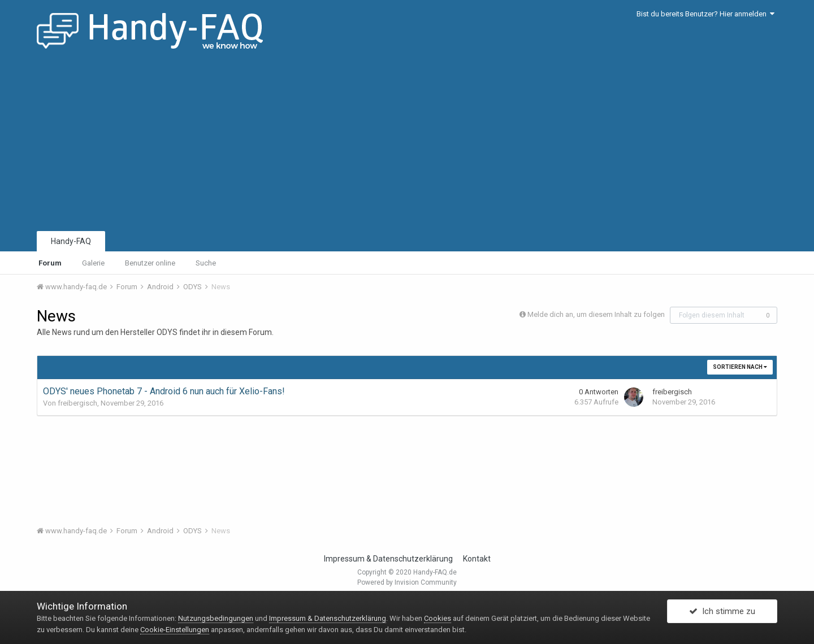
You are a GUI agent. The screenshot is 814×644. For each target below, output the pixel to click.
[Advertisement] (407, 144)
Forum (50, 263)
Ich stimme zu (722, 612)
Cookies (438, 618)
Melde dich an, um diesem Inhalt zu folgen (596, 314)
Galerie (93, 263)
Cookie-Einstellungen (175, 630)
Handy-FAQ (71, 241)
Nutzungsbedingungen (216, 618)
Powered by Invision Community (407, 582)
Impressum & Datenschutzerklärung (388, 559)
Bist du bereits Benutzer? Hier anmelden (705, 14)
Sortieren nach (740, 367)
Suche (206, 263)
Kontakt (477, 559)
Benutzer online (150, 263)
